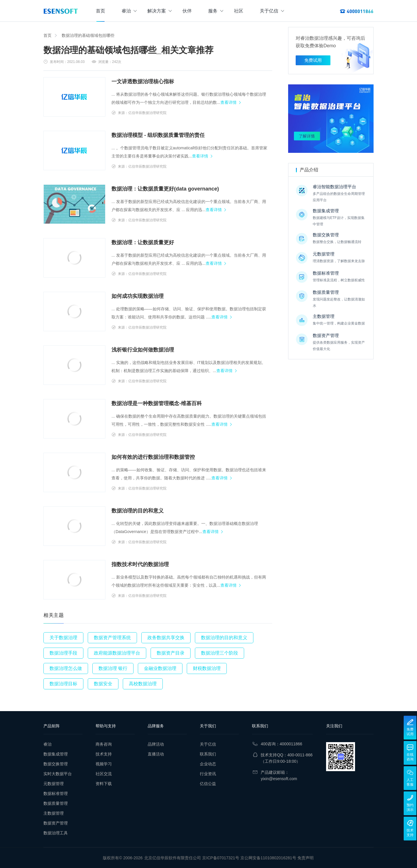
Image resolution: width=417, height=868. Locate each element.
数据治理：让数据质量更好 (143, 242)
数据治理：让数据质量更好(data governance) (165, 189)
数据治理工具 (56, 833)
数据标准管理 (56, 793)
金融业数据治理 (160, 668)
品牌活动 (156, 744)
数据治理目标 (63, 684)
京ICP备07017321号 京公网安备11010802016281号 (249, 858)
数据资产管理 (56, 823)
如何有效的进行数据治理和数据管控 (153, 457)
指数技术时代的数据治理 (140, 564)
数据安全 (103, 684)
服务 (216, 11)
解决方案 (160, 11)
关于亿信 (272, 11)
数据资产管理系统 (112, 638)
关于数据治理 (63, 638)
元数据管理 (54, 784)
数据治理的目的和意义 (138, 511)
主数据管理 (54, 813)
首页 (100, 11)
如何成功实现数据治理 (138, 296)
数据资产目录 (171, 653)
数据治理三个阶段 (220, 653)
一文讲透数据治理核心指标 (143, 81)
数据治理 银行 (113, 668)
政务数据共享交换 (166, 638)
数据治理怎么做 (66, 668)
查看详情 (228, 102)
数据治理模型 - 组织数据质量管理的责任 (158, 135)
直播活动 (156, 754)
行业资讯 (208, 774)
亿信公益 (208, 784)
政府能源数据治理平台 (117, 653)
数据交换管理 (56, 764)
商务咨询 (104, 744)
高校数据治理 (143, 684)
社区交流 (104, 774)
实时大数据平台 (58, 774)
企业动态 (208, 764)
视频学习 (104, 764)
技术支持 (104, 754)
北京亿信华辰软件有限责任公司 (173, 858)
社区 (239, 11)
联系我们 (208, 754)
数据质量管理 (56, 803)
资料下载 (104, 784)
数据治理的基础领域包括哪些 (88, 35)
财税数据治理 (207, 668)
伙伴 (187, 11)
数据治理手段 (63, 653)
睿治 (129, 11)
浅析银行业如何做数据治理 (143, 350)
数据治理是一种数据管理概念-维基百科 (157, 403)
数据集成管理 (56, 754)
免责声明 (306, 858)
